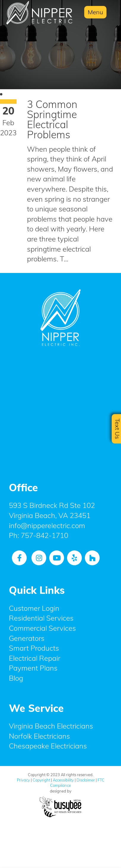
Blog (16, 678)
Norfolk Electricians (39, 736)
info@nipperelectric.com (47, 525)
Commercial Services (42, 628)
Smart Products (34, 648)
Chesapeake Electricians (48, 746)
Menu (95, 12)
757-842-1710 (44, 535)
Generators (27, 638)
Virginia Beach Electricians (51, 726)
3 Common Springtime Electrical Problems (52, 119)
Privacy (23, 780)
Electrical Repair (35, 658)
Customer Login (34, 608)
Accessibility (63, 780)
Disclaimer (86, 780)
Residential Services (41, 618)
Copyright (41, 780)
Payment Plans (33, 668)
